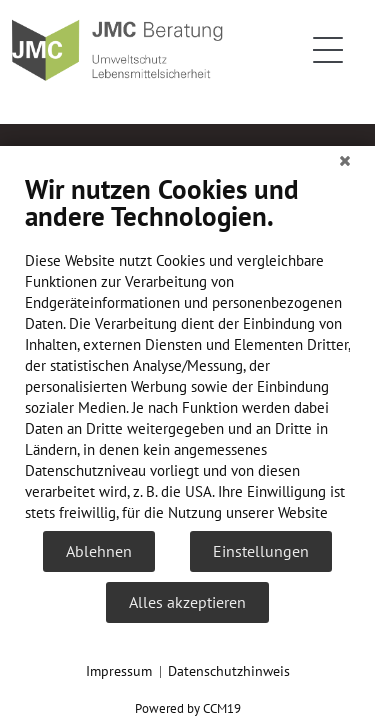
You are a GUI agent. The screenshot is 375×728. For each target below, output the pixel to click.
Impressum (119, 671)
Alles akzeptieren (187, 602)
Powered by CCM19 (188, 708)
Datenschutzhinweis (229, 671)
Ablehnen (99, 551)
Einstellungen (261, 551)
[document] (187, 351)
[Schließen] (345, 161)
